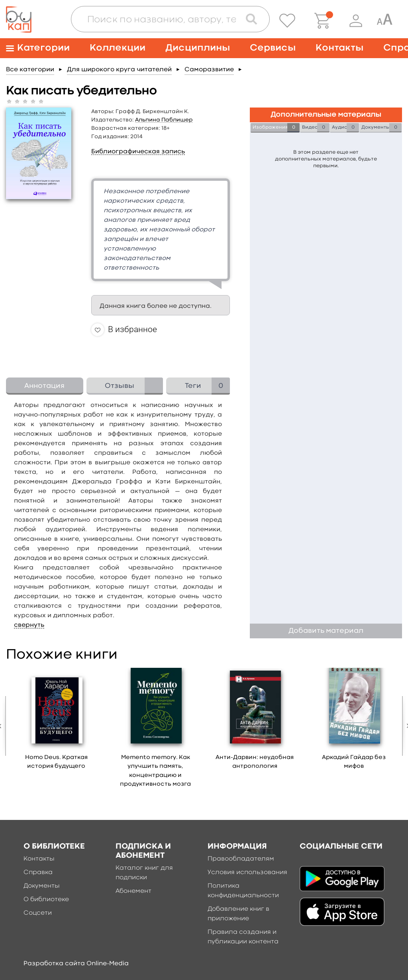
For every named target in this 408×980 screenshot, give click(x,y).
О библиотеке (46, 900)
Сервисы (273, 48)
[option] (56, 722)
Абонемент (133, 891)
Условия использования (247, 872)
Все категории (30, 70)
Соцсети (38, 913)
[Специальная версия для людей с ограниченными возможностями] (384, 21)
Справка (38, 872)
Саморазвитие (209, 70)
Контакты (339, 48)
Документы (42, 886)
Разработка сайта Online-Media (76, 964)
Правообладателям (241, 859)
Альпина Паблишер (164, 120)
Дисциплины (198, 48)
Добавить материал (326, 631)
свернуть (29, 625)
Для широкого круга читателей (119, 70)
